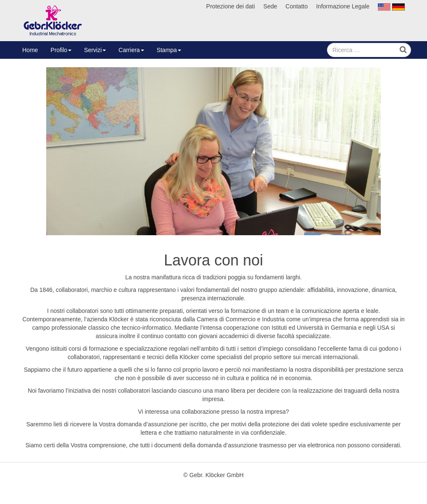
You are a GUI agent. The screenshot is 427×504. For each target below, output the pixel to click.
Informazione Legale (343, 6)
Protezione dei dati (231, 6)
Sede (270, 6)
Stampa (169, 50)
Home (30, 50)
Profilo (61, 50)
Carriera (131, 50)
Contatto (297, 6)
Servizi (95, 50)
